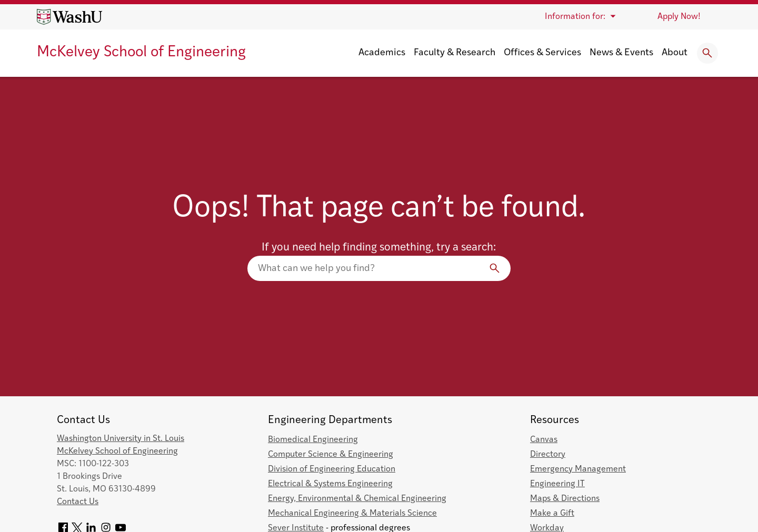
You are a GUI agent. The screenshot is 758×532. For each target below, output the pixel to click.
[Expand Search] (707, 53)
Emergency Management (578, 469)
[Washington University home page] (69, 17)
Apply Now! (679, 17)
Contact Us (78, 502)
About (675, 53)
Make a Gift (552, 514)
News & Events (621, 53)
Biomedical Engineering (313, 440)
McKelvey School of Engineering (141, 53)
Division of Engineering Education (332, 469)
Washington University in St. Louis (121, 439)
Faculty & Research (455, 53)
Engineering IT (557, 484)
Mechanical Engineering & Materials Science (352, 514)
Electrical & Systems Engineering (330, 484)
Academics (382, 53)
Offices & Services (542, 53)
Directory (548, 455)
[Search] (495, 268)
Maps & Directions (565, 499)
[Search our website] (379, 268)
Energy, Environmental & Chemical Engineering (357, 499)
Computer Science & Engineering (331, 455)
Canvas (544, 440)
